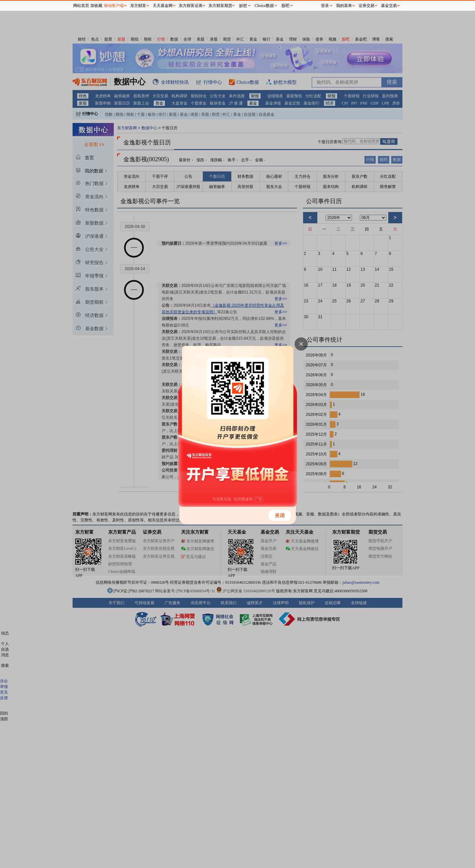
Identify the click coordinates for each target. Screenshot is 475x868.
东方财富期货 (220, 6)
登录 (325, 6)
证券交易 (366, 6)
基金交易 (389, 6)
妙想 (243, 6)
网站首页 (81, 6)
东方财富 (138, 6)
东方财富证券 (191, 6)
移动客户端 (114, 6)
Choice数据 (264, 6)
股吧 (285, 6)
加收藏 (96, 6)
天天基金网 (163, 6)
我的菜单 (344, 6)
